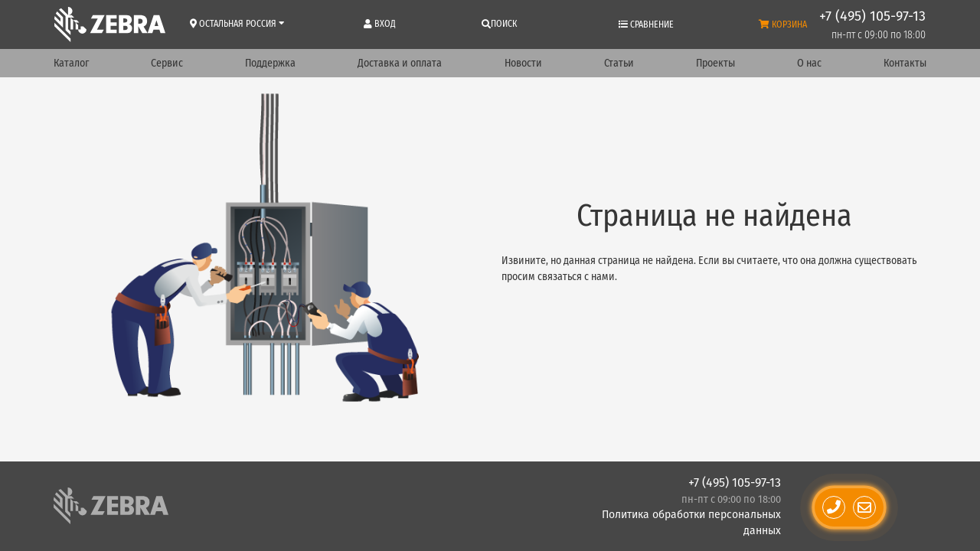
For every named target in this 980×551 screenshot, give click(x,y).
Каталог (71, 63)
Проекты (715, 63)
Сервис (167, 63)
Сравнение (646, 24)
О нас (809, 63)
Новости (523, 63)
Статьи (619, 63)
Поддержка (270, 63)
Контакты (905, 63)
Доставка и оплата (400, 63)
